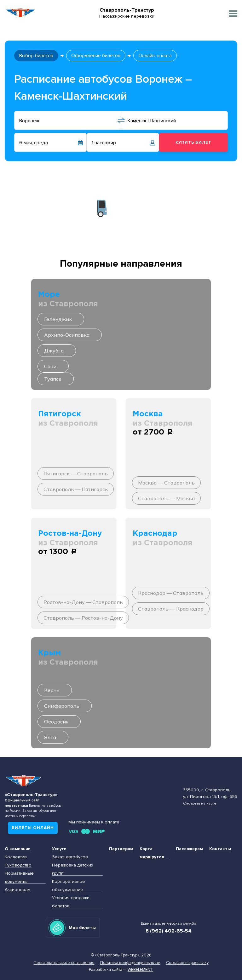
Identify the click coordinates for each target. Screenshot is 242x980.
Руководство (18, 865)
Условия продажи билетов (71, 902)
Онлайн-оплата (155, 56)
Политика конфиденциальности (130, 963)
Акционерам (18, 890)
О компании (18, 849)
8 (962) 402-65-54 (169, 931)
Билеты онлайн (33, 828)
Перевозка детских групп (73, 869)
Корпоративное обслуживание (69, 886)
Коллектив (16, 857)
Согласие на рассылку (187, 963)
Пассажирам (189, 849)
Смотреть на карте (200, 803)
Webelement (140, 970)
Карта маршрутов (152, 853)
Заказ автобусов (70, 857)
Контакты (220, 849)
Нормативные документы (19, 877)
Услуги (59, 849)
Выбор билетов (36, 56)
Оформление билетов (96, 56)
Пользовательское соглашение (64, 963)
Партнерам (121, 849)
